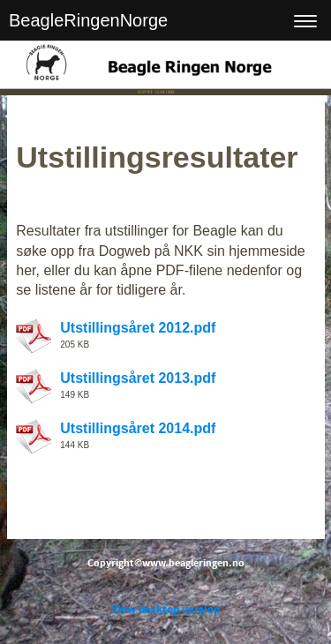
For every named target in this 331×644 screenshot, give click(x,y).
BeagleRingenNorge (88, 20)
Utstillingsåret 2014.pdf (138, 428)
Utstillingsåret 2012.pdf (138, 328)
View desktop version (165, 610)
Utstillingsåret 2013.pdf (138, 378)
